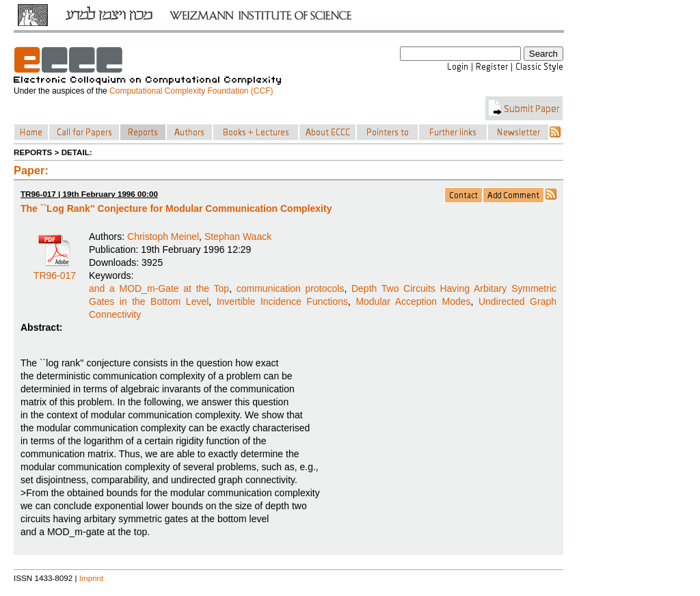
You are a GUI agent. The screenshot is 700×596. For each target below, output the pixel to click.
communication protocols (291, 288)
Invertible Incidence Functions (282, 301)
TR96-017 (55, 271)
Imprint (92, 578)
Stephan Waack (238, 236)
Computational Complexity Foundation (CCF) (191, 91)
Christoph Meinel (163, 236)
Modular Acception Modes (413, 301)
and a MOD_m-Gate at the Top (159, 288)
